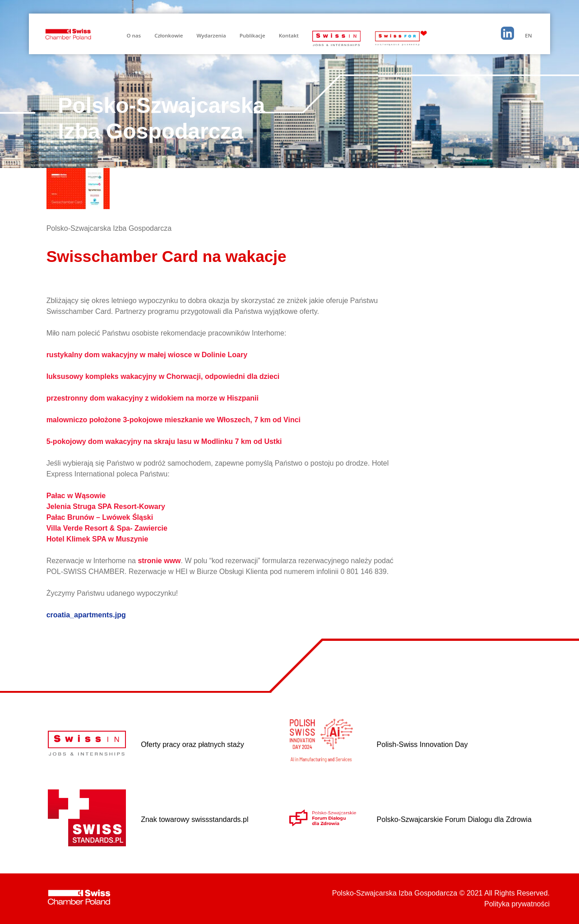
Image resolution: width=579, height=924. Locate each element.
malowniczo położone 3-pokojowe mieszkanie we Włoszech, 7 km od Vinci (174, 420)
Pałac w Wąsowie (76, 496)
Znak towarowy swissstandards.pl (195, 819)
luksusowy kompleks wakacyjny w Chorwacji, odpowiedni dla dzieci (163, 376)
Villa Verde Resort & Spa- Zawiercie (107, 528)
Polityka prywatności (517, 904)
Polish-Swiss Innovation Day (422, 744)
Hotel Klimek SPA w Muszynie (97, 539)
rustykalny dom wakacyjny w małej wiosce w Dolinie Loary (147, 355)
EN (528, 35)
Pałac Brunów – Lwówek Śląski (100, 517)
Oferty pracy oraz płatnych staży (192, 744)
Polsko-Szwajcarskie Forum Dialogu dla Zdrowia (454, 819)
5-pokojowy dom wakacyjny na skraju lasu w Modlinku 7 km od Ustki (164, 441)
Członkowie (169, 35)
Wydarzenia (211, 35)
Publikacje (252, 35)
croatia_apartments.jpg (86, 615)
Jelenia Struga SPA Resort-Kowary (106, 506)
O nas (134, 35)
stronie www (159, 561)
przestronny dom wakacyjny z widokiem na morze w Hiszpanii (153, 398)
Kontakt (289, 35)
